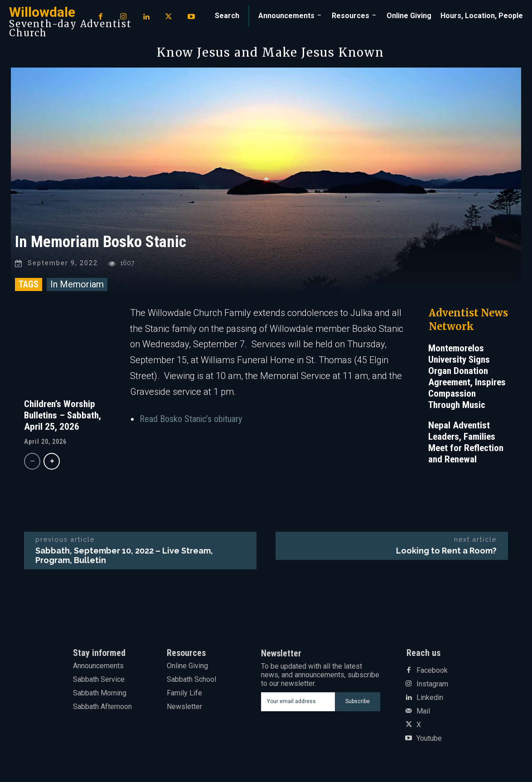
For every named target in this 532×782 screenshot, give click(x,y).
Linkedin (430, 698)
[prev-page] (32, 462)
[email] (298, 702)
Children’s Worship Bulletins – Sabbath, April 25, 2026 (63, 416)
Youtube (429, 739)
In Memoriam (77, 285)
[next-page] (52, 462)
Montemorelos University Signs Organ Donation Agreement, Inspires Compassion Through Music (467, 377)
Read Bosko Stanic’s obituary (191, 420)
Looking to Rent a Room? (446, 551)
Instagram (432, 685)
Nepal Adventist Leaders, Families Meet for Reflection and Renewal (466, 443)
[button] (227, 16)
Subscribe (358, 702)
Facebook (432, 671)
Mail (423, 712)
